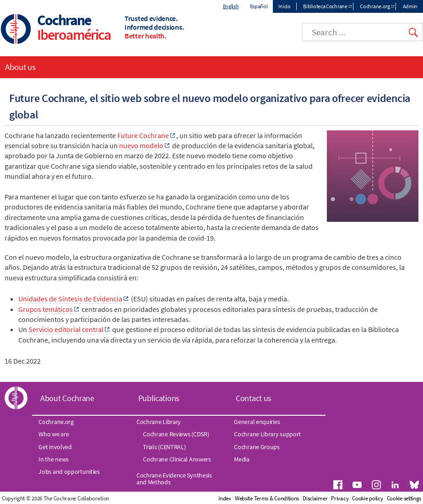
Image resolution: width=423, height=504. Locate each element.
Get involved (55, 447)
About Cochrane (67, 398)
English (231, 6)
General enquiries (257, 422)
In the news (54, 459)
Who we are (54, 434)
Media (242, 459)
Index (225, 498)
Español (259, 6)
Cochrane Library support (267, 434)
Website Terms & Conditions (267, 498)
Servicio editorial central (66, 329)
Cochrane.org (375, 6)
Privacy (340, 498)
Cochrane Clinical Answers (177, 459)
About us (20, 67)
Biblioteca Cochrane (325, 6)
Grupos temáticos (46, 309)
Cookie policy (367, 498)
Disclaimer (315, 498)
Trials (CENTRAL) (164, 447)
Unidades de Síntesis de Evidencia (70, 299)
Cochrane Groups (257, 447)
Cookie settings (404, 498)
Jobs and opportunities (69, 472)
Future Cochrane (143, 135)
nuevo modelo (141, 145)
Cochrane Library (159, 422)
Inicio (284, 6)
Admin (410, 6)
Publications (159, 398)
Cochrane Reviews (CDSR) (176, 434)
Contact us (254, 398)
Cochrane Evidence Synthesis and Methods (174, 478)
